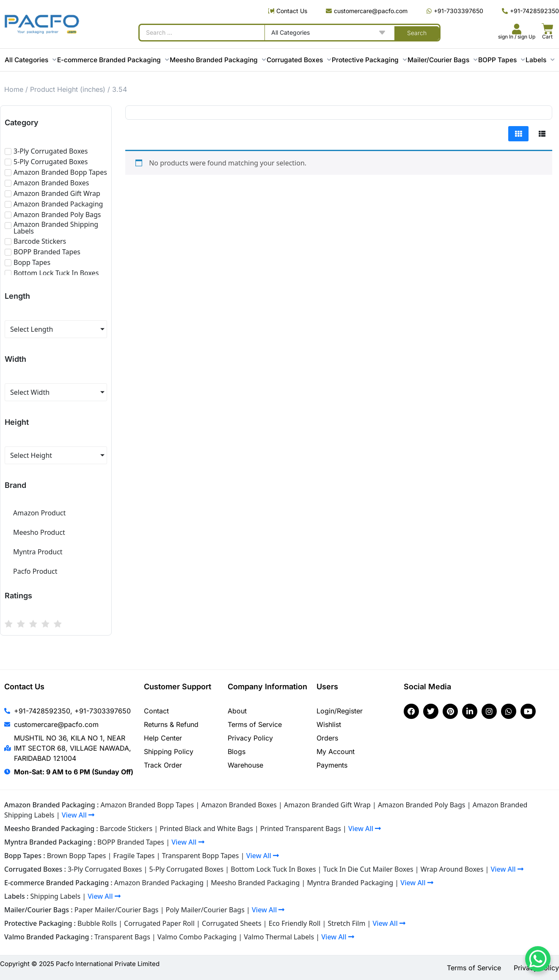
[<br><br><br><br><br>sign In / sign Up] (517, 29)
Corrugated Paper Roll (159, 923)
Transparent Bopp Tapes (201, 856)
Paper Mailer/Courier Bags (117, 910)
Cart (547, 37)
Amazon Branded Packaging (159, 883)
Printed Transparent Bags (301, 829)
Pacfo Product (35, 571)
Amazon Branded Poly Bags (422, 805)
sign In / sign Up (517, 37)
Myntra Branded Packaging (350, 883)
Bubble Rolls (97, 923)
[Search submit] (417, 33)
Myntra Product (38, 552)
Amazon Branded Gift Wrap (327, 805)
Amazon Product (39, 513)
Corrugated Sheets (232, 923)
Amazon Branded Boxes (239, 805)
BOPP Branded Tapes (131, 842)
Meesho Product (39, 532)
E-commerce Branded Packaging (113, 60)
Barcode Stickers (126, 829)
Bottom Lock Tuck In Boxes (273, 869)
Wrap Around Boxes (452, 869)
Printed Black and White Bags (206, 829)
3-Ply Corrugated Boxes (105, 869)
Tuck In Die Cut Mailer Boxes (368, 869)
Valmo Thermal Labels (279, 937)
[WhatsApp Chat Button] (538, 959)
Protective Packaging (369, 60)
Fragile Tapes (134, 856)
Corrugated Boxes (299, 60)
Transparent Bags (122, 937)
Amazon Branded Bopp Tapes (147, 805)
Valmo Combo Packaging (197, 937)
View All (78, 815)
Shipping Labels (56, 896)
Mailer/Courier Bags (442, 60)
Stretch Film (346, 923)
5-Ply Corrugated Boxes (187, 869)
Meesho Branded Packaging (218, 60)
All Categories (30, 60)
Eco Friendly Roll (295, 923)
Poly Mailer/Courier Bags (205, 910)
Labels (540, 60)
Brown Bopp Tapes (77, 856)
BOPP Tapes (501, 60)
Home (14, 89)
